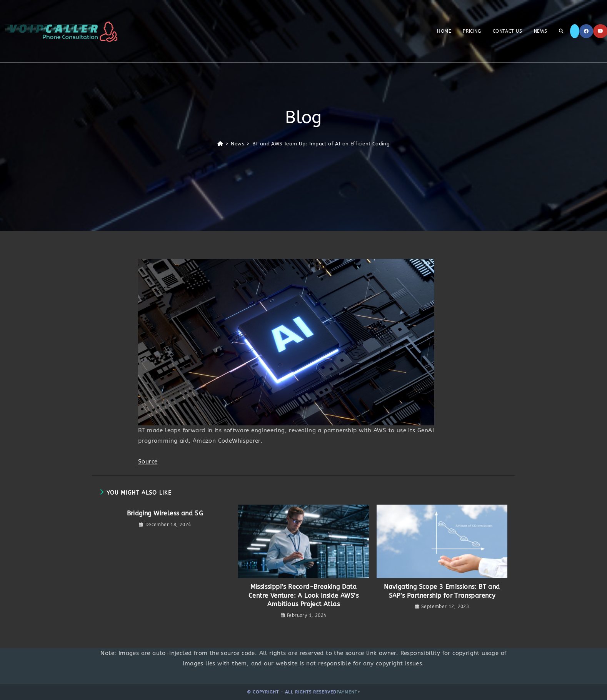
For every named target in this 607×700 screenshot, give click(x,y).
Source (148, 462)
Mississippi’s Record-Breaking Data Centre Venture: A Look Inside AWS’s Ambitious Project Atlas (303, 595)
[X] (575, 31)
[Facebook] (586, 31)
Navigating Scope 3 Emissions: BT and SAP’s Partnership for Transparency (442, 591)
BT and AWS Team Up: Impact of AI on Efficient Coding (321, 144)
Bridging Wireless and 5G (165, 513)
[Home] (220, 144)
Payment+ (349, 692)
